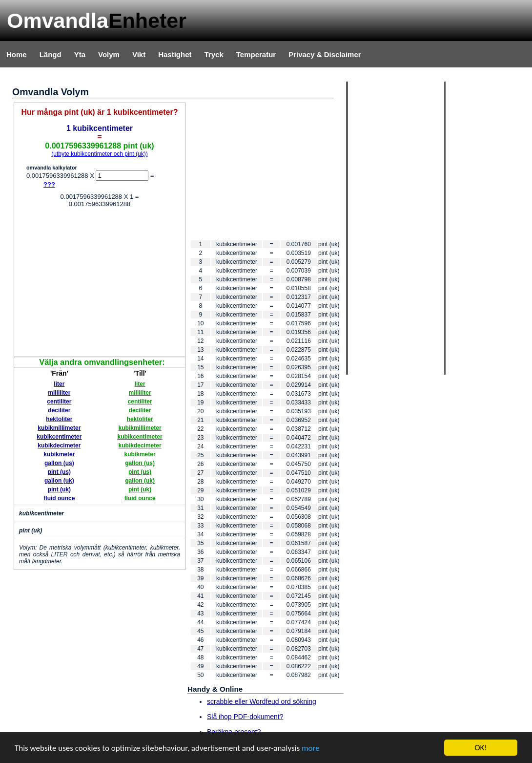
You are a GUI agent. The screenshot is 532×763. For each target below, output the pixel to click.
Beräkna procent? (234, 732)
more (311, 749)
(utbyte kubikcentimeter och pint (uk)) (99, 154)
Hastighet (175, 54)
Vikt (139, 54)
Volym (109, 54)
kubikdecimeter (59, 445)
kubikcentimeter (59, 437)
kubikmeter (59, 454)
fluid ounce (59, 498)
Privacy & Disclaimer (325, 54)
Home (17, 54)
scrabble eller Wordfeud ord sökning (262, 701)
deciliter (59, 410)
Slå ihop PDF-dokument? (245, 717)
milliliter (59, 393)
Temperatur (256, 54)
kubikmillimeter (59, 428)
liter (59, 384)
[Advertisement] (100, 283)
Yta (80, 54)
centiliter (59, 402)
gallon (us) (59, 463)
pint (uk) (59, 489)
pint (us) (59, 472)
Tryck (214, 54)
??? (49, 184)
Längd (51, 54)
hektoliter (59, 419)
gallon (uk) (59, 481)
